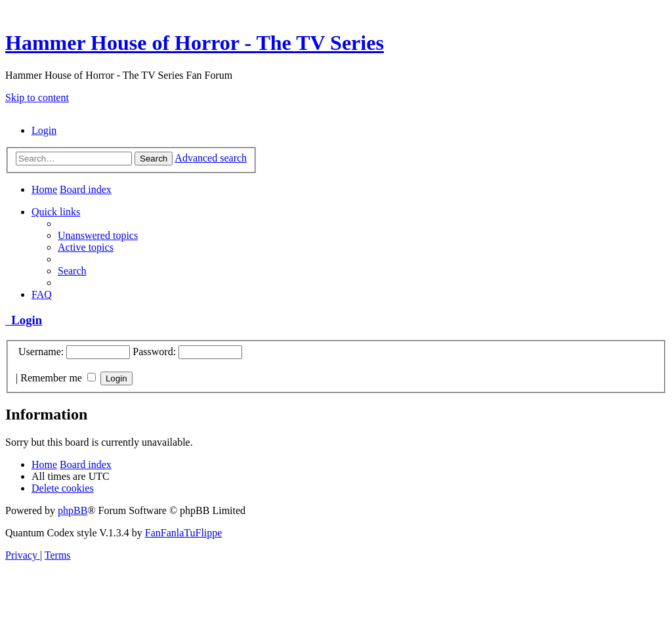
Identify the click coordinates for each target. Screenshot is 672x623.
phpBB (73, 510)
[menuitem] (44, 130)
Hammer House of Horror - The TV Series (195, 43)
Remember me (58, 378)
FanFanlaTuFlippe (184, 533)
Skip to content (37, 97)
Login (24, 320)
